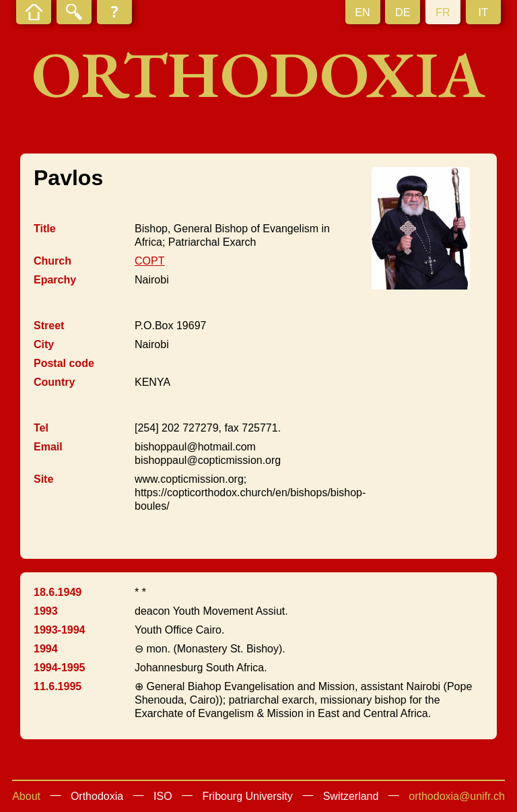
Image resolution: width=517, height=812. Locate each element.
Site (43, 479)
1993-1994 (60, 630)
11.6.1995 (58, 686)
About (26, 796)
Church (53, 261)
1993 (46, 611)
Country (54, 382)
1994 (46, 649)
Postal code (64, 363)
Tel (41, 428)
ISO (163, 796)
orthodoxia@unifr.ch (457, 796)
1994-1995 (60, 668)
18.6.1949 (58, 592)
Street (49, 326)
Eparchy (55, 280)
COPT (149, 261)
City (44, 344)
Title (45, 229)
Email (48, 447)
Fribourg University (248, 796)
